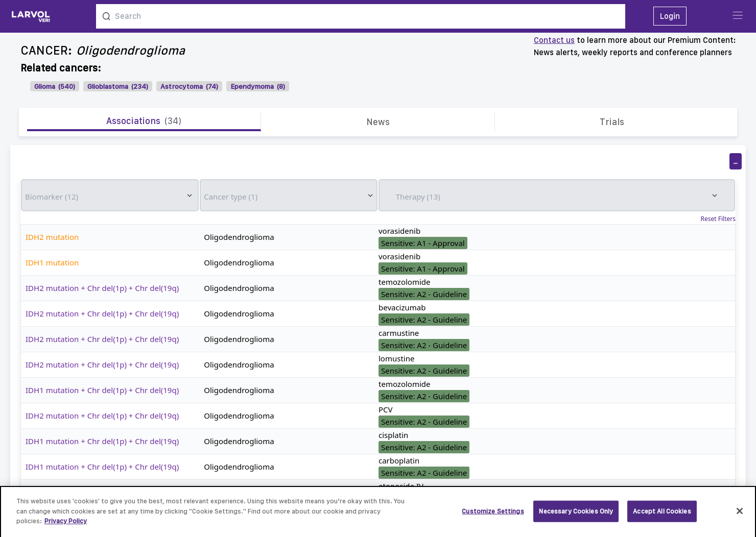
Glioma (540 (54, 86)
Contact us (554, 40)
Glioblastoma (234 (117, 86)
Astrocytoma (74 (188, 86)
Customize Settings (493, 515)
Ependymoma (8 (257, 86)
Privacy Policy (66, 525)
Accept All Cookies (662, 515)
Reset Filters (718, 219)
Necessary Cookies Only (576, 515)
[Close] (740, 515)
